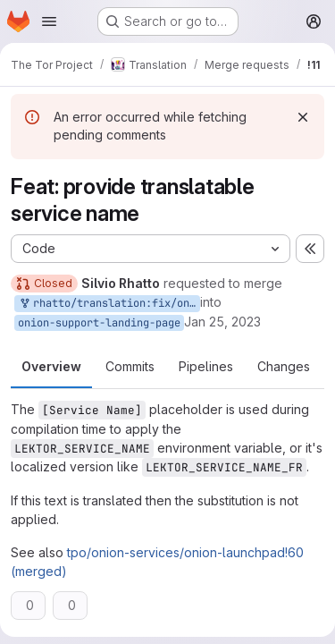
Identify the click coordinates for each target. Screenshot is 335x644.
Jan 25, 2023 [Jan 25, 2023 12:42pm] (222, 322)
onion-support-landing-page (99, 323)
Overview (51, 366)
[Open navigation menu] (49, 21)
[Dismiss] (303, 117)
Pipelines (206, 366)
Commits (130, 366)
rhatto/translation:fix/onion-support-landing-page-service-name (109, 304)
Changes (284, 366)
